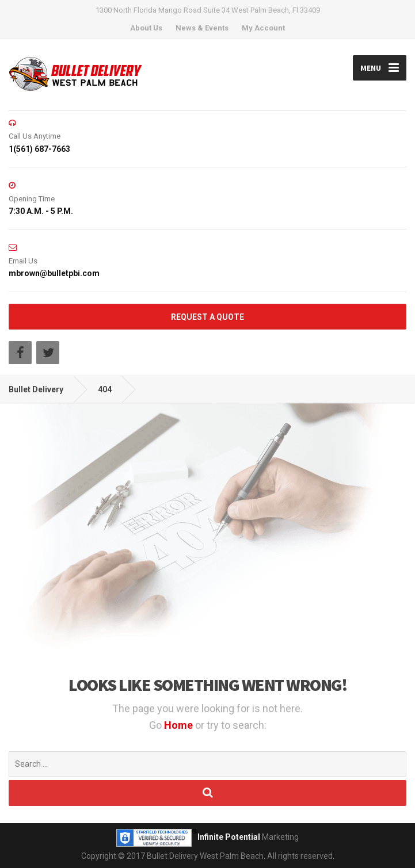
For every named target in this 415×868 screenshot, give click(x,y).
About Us (146, 28)
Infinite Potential (229, 837)
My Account (263, 28)
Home (180, 725)
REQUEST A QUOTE (207, 317)
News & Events (202, 28)
